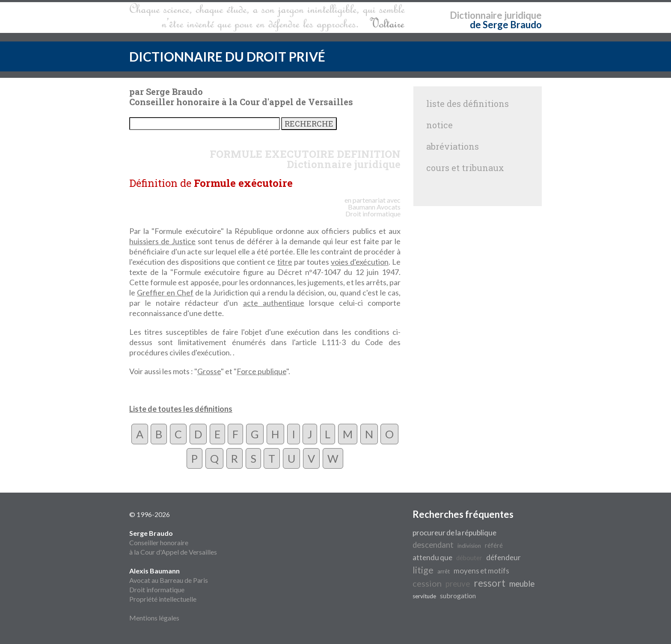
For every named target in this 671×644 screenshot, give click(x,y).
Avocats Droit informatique (373, 210)
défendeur (503, 557)
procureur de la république (454, 533)
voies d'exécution (360, 262)
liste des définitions (468, 103)
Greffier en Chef (165, 292)
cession (427, 583)
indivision (469, 546)
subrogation (458, 595)
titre (285, 262)
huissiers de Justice (162, 241)
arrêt (444, 571)
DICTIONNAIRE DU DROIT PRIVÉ (227, 56)
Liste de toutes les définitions (181, 409)
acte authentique (274, 303)
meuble (522, 584)
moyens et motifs (481, 571)
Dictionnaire (476, 15)
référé (494, 545)
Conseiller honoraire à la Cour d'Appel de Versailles (173, 542)
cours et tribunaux (465, 168)
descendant (433, 545)
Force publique (261, 371)
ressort (490, 583)
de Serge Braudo (506, 25)
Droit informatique (157, 589)
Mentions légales (154, 618)
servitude (424, 596)
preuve (458, 584)
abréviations (453, 146)
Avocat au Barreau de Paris (169, 580)
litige (423, 570)
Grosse (209, 371)
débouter (469, 558)
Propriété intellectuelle (163, 599)
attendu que (432, 557)
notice (439, 125)
